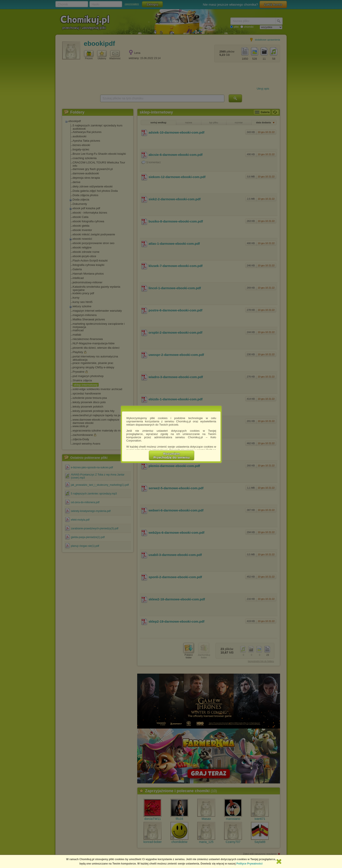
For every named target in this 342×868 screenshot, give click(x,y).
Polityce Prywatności (250, 864)
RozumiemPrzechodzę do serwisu (172, 455)
